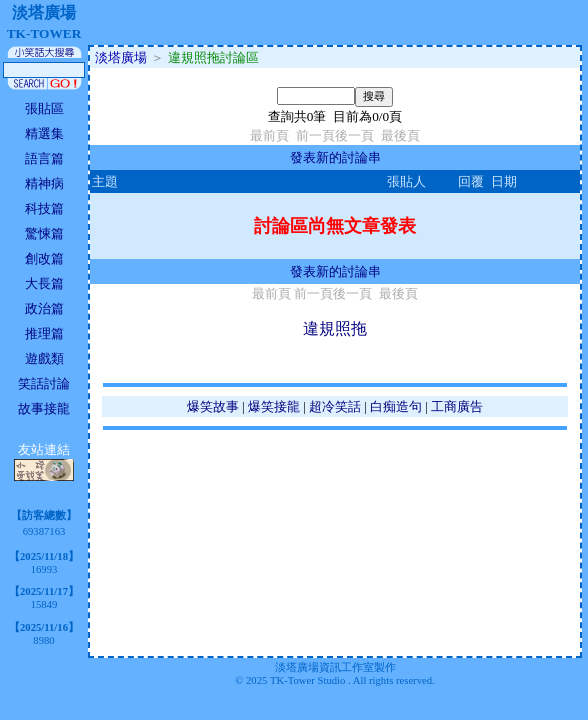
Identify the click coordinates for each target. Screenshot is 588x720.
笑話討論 (44, 383)
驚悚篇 (44, 233)
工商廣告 (457, 406)
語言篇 (44, 158)
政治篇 (44, 308)
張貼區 (44, 108)
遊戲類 (44, 358)
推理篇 (44, 333)
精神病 (44, 183)
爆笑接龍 (274, 406)
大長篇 (44, 283)
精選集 (44, 133)
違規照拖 (335, 328)
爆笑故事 (213, 406)
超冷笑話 (335, 406)
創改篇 (44, 258)
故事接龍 (44, 408)
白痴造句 (396, 406)
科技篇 (44, 208)
